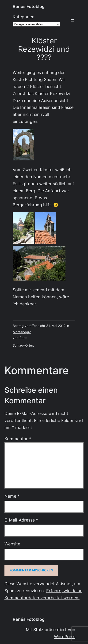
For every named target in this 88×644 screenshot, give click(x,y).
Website (12, 544)
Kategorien (24, 17)
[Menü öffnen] (73, 20)
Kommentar (18, 439)
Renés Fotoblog (29, 6)
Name (12, 496)
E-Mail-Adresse (21, 520)
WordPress (65, 637)
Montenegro (22, 332)
